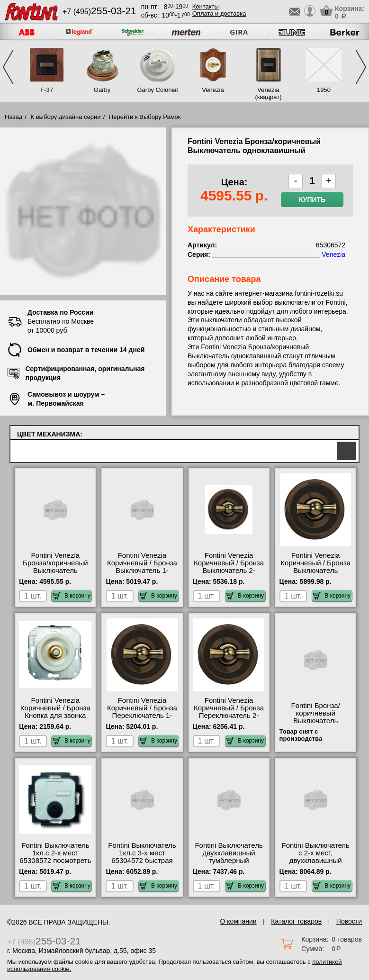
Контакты (206, 6)
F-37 (47, 90)
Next (361, 67)
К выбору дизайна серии (66, 117)
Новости (349, 921)
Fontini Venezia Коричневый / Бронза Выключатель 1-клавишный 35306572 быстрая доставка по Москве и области (142, 574)
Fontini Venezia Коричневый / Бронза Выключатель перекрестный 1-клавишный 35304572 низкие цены (316, 574)
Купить (312, 200)
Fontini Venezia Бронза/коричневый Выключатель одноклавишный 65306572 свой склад (55, 571)
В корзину (72, 596)
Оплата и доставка (219, 14)
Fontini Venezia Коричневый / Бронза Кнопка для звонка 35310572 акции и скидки (55, 716)
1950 (324, 90)
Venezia (213, 90)
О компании (238, 921)
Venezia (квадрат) (268, 93)
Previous (8, 67)
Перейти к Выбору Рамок (145, 117)
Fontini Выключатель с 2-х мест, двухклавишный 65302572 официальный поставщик (316, 864)
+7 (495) (99, 12)
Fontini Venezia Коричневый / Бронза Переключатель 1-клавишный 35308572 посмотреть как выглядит (142, 719)
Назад (13, 117)
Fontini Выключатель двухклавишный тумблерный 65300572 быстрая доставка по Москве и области (229, 864)
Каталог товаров (296, 921)
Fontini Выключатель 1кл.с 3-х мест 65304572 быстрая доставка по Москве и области (142, 861)
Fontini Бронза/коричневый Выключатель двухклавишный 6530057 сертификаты (316, 725)
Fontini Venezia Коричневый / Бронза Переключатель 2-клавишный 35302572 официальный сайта (229, 716)
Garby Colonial (158, 90)
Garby (102, 90)
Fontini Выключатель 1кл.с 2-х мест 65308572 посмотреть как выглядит (55, 857)
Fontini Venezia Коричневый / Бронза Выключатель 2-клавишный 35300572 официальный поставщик (229, 574)
